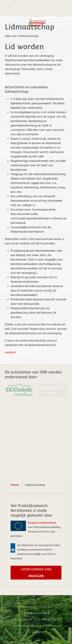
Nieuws (46, 607)
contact (10, 352)
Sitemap (27, 607)
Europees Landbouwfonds (42, 523)
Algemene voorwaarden (37, 619)
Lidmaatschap (37, 613)
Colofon (54, 626)
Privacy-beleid (28, 626)
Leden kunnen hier (36, 573)
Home (15, 485)
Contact (37, 632)
